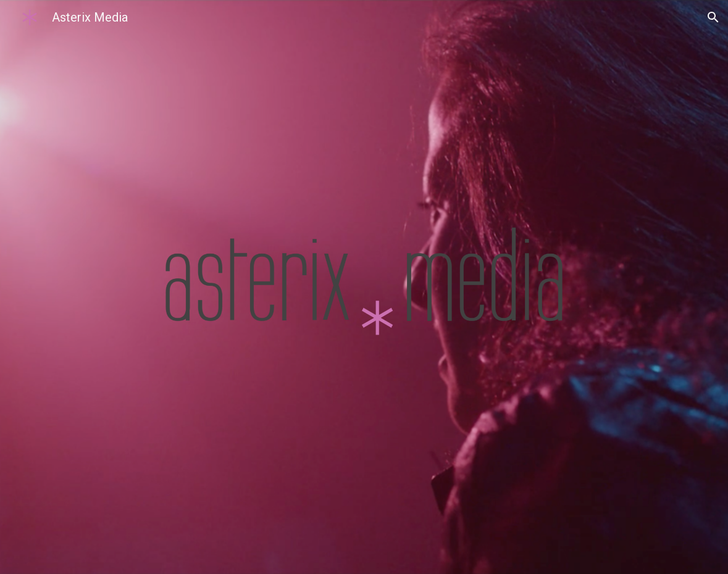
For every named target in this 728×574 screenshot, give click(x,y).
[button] (713, 17)
